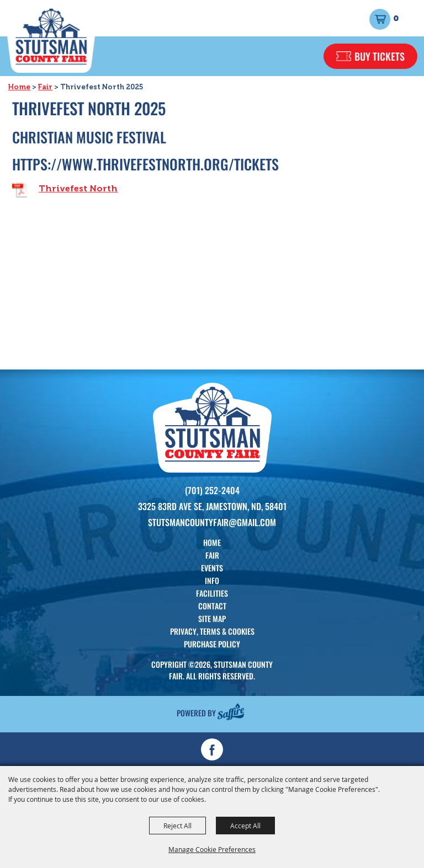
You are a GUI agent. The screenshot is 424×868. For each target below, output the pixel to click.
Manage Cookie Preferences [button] (212, 849)
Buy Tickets (380, 56)
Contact (212, 606)
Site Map (212, 618)
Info (212, 580)
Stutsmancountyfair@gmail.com (212, 522)
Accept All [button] (245, 826)
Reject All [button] (177, 826)
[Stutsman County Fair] (51, 39)
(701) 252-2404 (212, 490)
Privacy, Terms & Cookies (212, 631)
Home (19, 87)
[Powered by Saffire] (231, 711)
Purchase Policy (212, 644)
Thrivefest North (78, 188)
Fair (45, 87)
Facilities (212, 593)
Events (212, 568)
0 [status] (396, 19)
